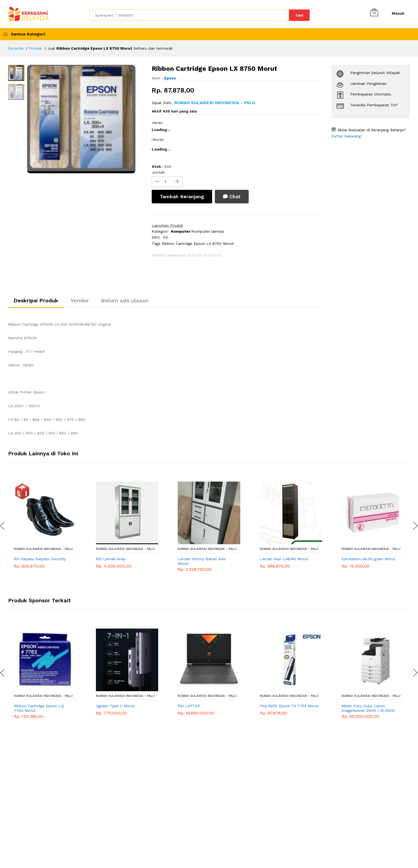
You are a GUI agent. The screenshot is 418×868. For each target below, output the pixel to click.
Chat (232, 196)
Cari (299, 15)
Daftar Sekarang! (346, 136)
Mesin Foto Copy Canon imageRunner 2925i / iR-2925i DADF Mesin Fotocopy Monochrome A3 (368, 708)
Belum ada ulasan (125, 300)
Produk (35, 48)
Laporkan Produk (167, 225)
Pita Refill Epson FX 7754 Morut (289, 706)
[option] (85, 119)
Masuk (398, 13)
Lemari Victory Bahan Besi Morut (202, 561)
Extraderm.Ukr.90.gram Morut (369, 559)
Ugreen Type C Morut (115, 706)
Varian (157, 123)
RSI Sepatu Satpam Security (40, 559)
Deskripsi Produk (36, 300)
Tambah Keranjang (182, 196)
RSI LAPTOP (189, 706)
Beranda (16, 48)
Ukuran (158, 139)
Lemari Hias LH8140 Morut (284, 559)
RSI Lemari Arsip (111, 559)
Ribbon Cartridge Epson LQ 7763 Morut (39, 708)
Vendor (80, 300)
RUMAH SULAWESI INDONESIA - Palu (43, 549)
